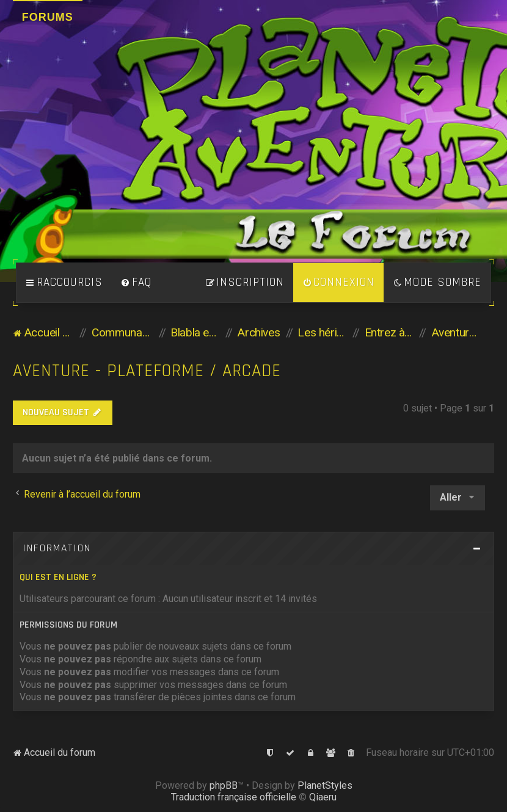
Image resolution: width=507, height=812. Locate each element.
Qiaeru (323, 797)
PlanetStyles (325, 785)
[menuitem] (136, 283)
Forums (48, 17)
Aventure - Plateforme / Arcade (147, 371)
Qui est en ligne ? (58, 577)
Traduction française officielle (234, 797)
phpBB (224, 785)
